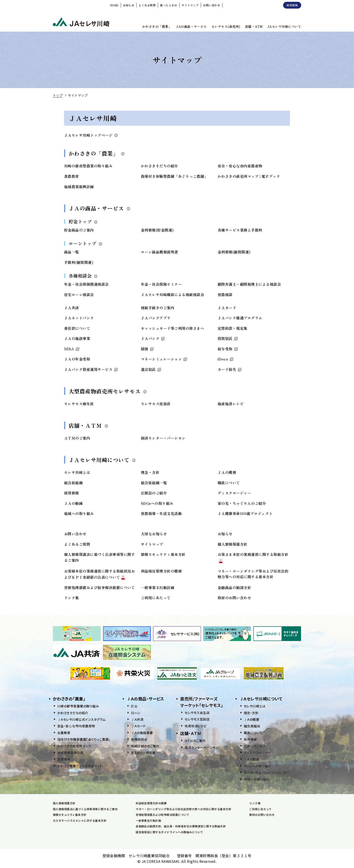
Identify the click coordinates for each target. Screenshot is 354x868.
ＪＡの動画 (73, 503)
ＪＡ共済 (72, 308)
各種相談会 (83, 276)
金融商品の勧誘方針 (234, 587)
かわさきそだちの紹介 (160, 166)
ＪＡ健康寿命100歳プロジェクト (245, 513)
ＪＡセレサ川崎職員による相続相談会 (172, 295)
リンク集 (72, 598)
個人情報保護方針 (233, 544)
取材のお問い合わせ (234, 598)
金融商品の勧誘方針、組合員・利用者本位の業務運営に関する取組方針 (181, 826)
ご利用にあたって (156, 598)
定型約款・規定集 (233, 328)
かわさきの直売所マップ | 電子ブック (249, 176)
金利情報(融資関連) (234, 252)
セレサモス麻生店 (79, 404)
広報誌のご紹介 (154, 493)
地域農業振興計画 (79, 187)
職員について (229, 483)
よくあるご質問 (77, 544)
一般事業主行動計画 (158, 587)
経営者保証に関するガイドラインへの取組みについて (170, 832)
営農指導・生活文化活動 (161, 513)
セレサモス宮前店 (156, 404)
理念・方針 (150, 472)
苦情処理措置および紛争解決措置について (99, 587)
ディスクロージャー (234, 493)
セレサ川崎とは (77, 472)
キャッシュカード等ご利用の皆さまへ (172, 328)
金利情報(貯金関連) (157, 230)
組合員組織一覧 (154, 483)
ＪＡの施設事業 (77, 338)
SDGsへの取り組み (157, 503)
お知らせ (225, 534)
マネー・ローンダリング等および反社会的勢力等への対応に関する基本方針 (253, 574)
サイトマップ (152, 544)
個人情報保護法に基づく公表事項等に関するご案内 (85, 809)
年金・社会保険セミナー (161, 284)
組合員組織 (73, 483)
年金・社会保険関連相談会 (86, 284)
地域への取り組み (79, 513)
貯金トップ (83, 221)
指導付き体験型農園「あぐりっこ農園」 (174, 176)
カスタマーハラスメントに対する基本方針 (80, 820)
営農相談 (225, 295)
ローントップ (85, 243)
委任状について (77, 328)
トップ (58, 95)
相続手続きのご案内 (158, 308)
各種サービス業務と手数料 (240, 230)
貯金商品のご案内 (79, 230)
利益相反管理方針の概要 (161, 571)
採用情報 (72, 493)
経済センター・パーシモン (163, 438)
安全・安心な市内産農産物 (240, 166)
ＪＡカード (227, 308)
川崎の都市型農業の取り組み (88, 166)
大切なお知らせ (154, 534)
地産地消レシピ (231, 404)
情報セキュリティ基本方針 (163, 554)
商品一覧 (72, 252)
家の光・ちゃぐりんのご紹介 (242, 503)
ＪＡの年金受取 (77, 359)
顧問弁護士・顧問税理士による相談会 (249, 284)
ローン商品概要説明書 (160, 252)
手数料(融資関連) (79, 262)
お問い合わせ (75, 534)
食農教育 (72, 176)
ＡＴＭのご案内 (77, 438)
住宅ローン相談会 (79, 295)
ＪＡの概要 (227, 472)
